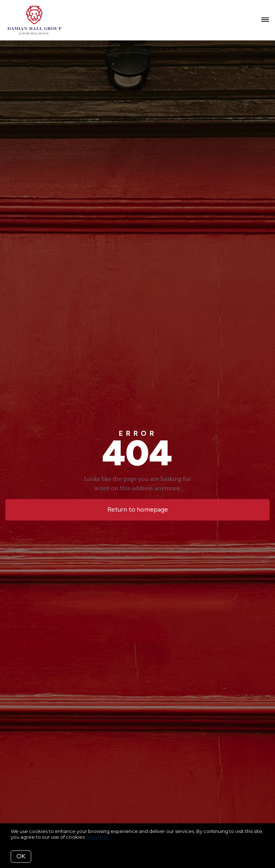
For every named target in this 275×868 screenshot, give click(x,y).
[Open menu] (265, 20)
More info (98, 837)
